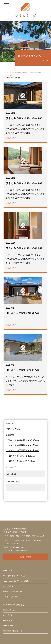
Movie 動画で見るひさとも (13, 605)
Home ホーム (8, 571)
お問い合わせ (26, 557)
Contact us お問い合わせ (12, 631)
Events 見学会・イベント (13, 591)
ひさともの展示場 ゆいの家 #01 (23, 451)
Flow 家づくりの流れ (11, 597)
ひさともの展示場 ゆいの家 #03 (23, 440)
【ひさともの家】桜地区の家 (22, 456)
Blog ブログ (7, 615)
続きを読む (11, 138)
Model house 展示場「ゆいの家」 (16, 581)
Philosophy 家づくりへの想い (14, 576)
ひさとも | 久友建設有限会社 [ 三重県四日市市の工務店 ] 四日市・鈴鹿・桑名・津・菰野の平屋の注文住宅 (24, 532)
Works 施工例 (8, 586)
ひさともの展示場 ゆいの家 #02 (23, 445)
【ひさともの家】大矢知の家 (22, 461)
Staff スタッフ (8, 620)
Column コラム (9, 610)
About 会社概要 (9, 626)
